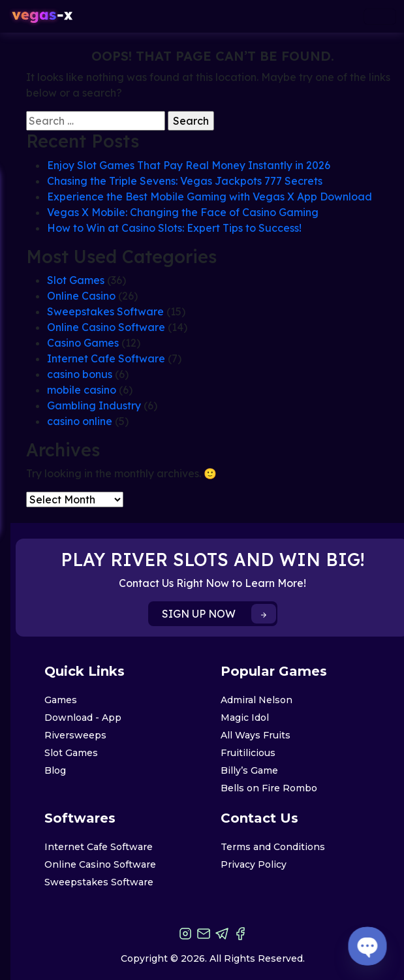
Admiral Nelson (256, 700)
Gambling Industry (94, 405)
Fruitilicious (248, 753)
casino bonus (80, 374)
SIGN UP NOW (219, 614)
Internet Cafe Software (106, 358)
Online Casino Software (106, 327)
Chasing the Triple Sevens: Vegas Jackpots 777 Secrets (185, 181)
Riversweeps (75, 735)
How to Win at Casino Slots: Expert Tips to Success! (174, 228)
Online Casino (81, 296)
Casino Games (83, 343)
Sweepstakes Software (105, 311)
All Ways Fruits (256, 735)
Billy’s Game (249, 770)
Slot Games (76, 280)
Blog (55, 770)
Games (61, 700)
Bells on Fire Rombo (269, 788)
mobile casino (82, 390)
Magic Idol (245, 718)
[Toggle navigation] (380, 17)
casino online (80, 421)
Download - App (83, 718)
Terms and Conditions (273, 847)
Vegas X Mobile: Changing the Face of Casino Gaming (183, 212)
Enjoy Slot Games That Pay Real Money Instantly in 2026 (189, 165)
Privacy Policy (254, 864)
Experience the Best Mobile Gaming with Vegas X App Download (210, 197)
